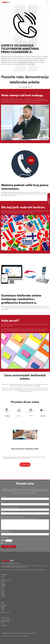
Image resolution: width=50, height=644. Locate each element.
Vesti (2, 610)
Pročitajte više (25, 464)
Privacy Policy (18, 636)
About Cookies (11, 636)
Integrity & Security (25, 636)
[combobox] (3, 510)
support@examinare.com (6, 580)
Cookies (3, 587)
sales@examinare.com (6, 613)
